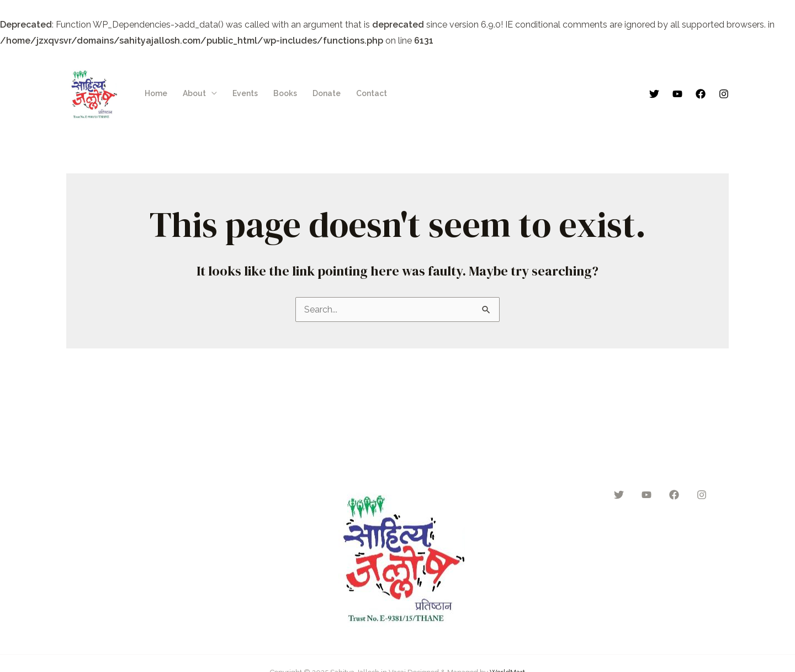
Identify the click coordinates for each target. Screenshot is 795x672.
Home (156, 93)
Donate (327, 93)
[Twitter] (654, 94)
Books (285, 93)
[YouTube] (677, 94)
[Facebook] (701, 94)
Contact (372, 93)
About (194, 93)
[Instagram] (724, 94)
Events (245, 93)
